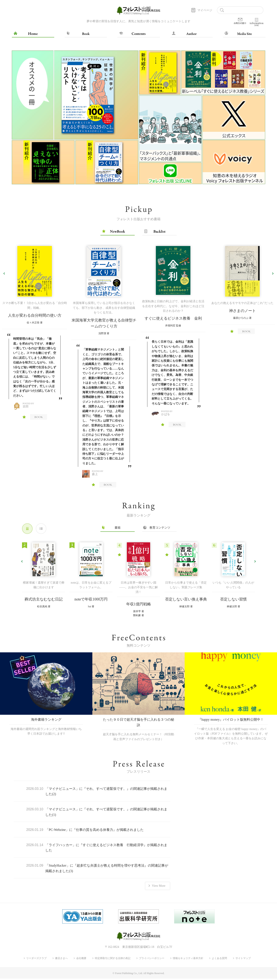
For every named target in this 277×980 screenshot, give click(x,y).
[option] (75, 117)
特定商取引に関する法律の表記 (113, 960)
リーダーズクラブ (36, 960)
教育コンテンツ (159, 528)
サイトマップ (243, 960)
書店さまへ (61, 960)
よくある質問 (219, 960)
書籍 (118, 528)
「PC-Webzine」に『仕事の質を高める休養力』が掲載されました (94, 835)
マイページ (205, 10)
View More (159, 890)
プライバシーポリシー (152, 960)
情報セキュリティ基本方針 (188, 960)
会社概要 (81, 960)
